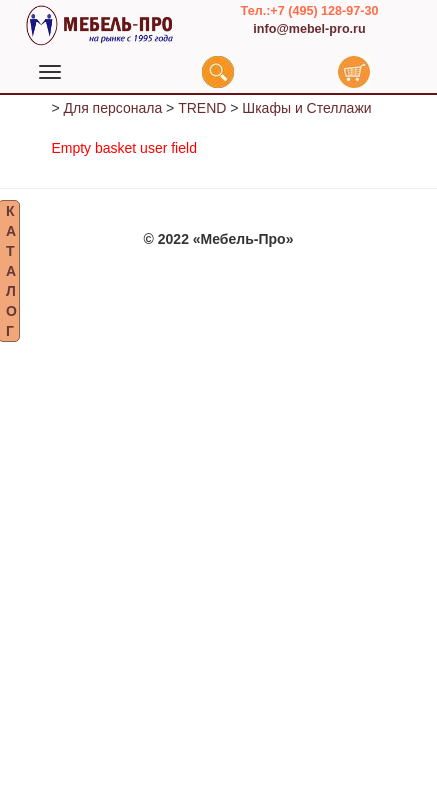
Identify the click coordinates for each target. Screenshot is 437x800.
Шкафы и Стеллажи (306, 115)
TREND (202, 115)
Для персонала (112, 115)
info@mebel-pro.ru (309, 29)
